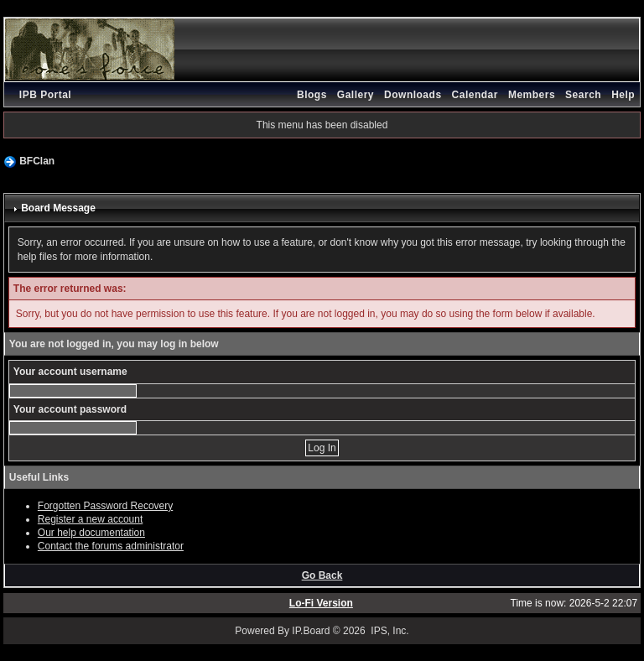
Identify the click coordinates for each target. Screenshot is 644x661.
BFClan (37, 161)
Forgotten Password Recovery (105, 506)
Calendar (475, 95)
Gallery (356, 95)
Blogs (312, 95)
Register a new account (90, 519)
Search (583, 95)
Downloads (413, 95)
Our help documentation (91, 533)
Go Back (322, 575)
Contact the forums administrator (111, 546)
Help (623, 95)
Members (532, 95)
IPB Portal (45, 95)
